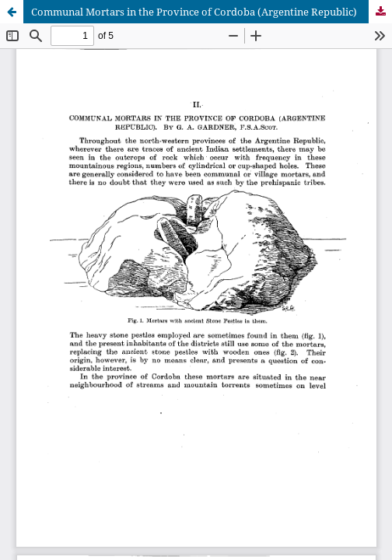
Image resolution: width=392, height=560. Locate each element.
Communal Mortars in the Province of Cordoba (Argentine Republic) (194, 12)
